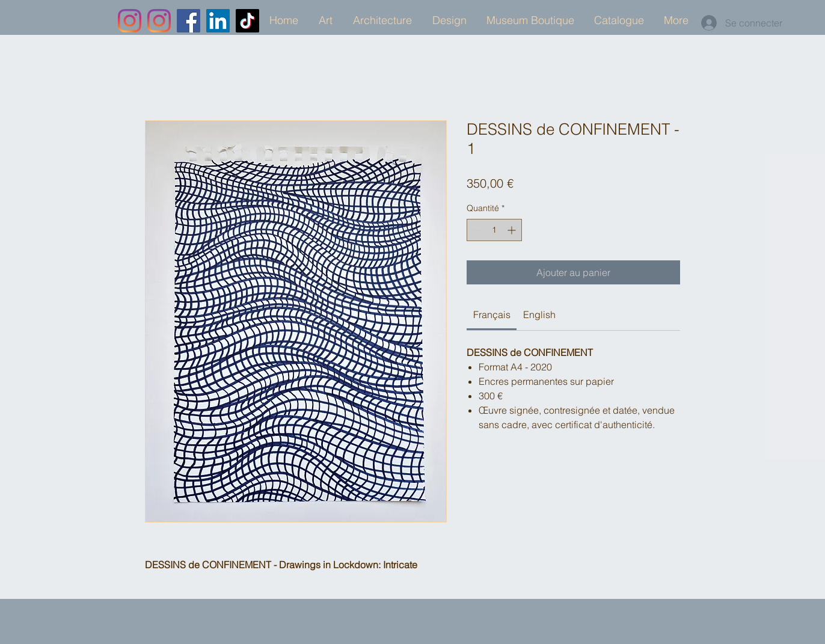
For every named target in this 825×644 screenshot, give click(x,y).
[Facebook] (189, 21)
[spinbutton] (494, 230)
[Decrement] (476, 230)
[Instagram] (130, 21)
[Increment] (513, 230)
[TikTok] (247, 21)
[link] (492, 314)
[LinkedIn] (218, 21)
